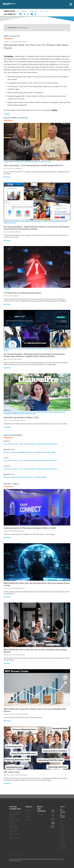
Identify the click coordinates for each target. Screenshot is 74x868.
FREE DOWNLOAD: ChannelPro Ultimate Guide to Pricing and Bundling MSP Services (35, 710)
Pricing (42, 11)
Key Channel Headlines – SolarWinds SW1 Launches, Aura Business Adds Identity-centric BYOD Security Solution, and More (37, 228)
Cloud (6, 162)
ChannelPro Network (21, 42)
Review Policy (63, 826)
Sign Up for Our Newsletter (14, 830)
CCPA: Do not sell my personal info (63, 846)
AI (18, 11)
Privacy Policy (62, 834)
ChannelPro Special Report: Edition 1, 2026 (21, 417)
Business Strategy (26, 412)
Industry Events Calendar (28, 818)
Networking (8, 414)
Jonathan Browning (18, 531)
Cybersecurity (34, 11)
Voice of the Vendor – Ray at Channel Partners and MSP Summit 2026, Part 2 (31, 444)
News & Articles (12, 36)
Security (6, 223)
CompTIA (16, 296)
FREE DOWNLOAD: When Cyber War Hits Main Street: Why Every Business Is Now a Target (37, 584)
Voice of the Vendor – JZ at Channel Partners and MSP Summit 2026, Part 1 (34, 165)
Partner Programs (32, 162)
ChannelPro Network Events (29, 812)
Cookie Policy (62, 839)
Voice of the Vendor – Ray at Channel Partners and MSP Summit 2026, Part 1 (31, 469)
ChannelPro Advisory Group (14, 826)
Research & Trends (61, 221)
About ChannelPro (15, 812)
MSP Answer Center (12, 772)
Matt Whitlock (17, 232)
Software (41, 162)
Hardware (7, 114)
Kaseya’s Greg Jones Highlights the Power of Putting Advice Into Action (30, 452)
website (54, 110)
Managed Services (20, 162)
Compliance (24, 11)
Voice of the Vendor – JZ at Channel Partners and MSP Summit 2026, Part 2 (30, 460)
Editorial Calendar (15, 819)
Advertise (40, 814)
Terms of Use (62, 830)
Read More (7, 177)
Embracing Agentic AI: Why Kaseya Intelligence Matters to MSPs (30, 528)
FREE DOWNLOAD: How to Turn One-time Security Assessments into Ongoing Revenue (35, 651)
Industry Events (49, 412)
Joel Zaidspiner (17, 168)
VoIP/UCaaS (48, 162)
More (47, 11)
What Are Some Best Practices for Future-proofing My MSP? (25, 477)
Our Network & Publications (14, 822)
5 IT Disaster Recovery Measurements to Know (22, 293)
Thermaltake (8, 56)
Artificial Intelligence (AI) (12, 221)
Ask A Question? (14, 838)
